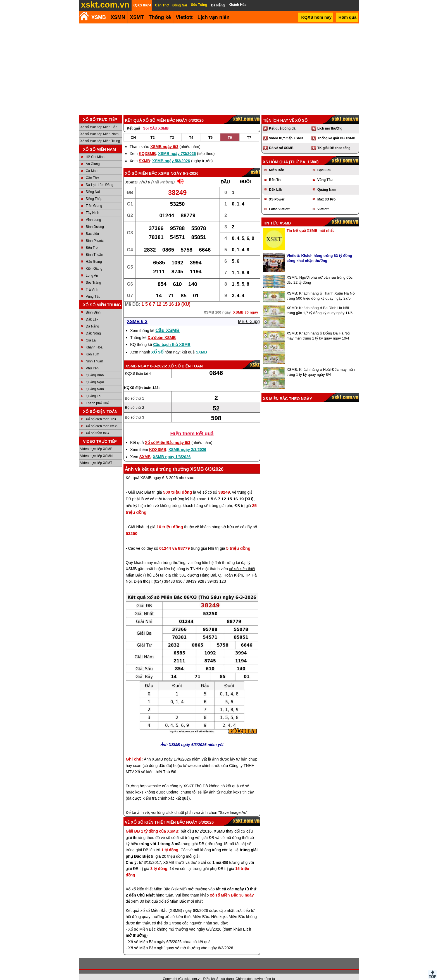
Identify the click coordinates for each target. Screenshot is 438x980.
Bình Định (93, 305)
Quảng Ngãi (95, 375)
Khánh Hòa (94, 340)
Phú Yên (92, 361)
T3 (172, 130)
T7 (249, 130)
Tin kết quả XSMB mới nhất (310, 223)
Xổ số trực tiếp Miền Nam (99, 126)
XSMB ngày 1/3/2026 (172, 449)
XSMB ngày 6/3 (164, 139)
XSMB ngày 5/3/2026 (171, 153)
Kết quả (133, 121)
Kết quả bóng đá (282, 121)
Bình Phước (95, 233)
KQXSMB (147, 146)
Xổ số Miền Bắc (141, 166)
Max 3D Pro (326, 192)
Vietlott (323, 202)
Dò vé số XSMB (281, 140)
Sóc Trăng (93, 275)
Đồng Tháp (94, 191)
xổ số (158, 344)
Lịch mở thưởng (330, 121)
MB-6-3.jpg (249, 314)
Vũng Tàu (93, 289)
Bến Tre (92, 240)
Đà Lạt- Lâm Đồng (100, 177)
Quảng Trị (93, 389)
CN (133, 130)
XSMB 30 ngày (246, 305)
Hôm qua (347, 17)
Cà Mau (92, 163)
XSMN (118, 17)
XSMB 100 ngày (217, 305)
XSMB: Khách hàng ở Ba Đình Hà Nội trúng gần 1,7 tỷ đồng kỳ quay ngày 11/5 (320, 303)
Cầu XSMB (168, 323)
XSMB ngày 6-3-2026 (178, 166)
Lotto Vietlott (279, 202)
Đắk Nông (93, 326)
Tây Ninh (92, 205)
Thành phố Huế (97, 396)
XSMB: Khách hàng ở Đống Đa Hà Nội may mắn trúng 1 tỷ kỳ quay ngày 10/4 (318, 328)
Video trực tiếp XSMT (96, 455)
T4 (191, 130)
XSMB (99, 17)
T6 (230, 130)
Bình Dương (95, 219)
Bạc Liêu (92, 226)
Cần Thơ (92, 170)
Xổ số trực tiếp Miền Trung (100, 133)
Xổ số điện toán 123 (101, 412)
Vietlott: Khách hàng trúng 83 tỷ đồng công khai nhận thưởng (319, 251)
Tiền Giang (94, 198)
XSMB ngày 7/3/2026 (177, 146)
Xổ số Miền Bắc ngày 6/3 (168, 435)
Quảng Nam (95, 382)
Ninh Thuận (94, 354)
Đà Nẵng (92, 319)
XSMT (137, 17)
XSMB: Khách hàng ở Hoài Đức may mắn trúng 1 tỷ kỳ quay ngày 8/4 (321, 364)
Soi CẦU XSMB (156, 121)
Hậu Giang (94, 254)
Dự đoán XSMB (162, 330)
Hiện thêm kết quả (192, 426)
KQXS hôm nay (316, 17)
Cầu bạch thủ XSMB (172, 337)
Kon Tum (92, 347)
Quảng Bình (95, 368)
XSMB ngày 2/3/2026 (187, 442)
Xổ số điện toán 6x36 (102, 419)
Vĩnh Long (93, 212)
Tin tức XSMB (277, 216)
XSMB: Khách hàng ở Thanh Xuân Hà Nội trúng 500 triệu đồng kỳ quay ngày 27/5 (321, 288)
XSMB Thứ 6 (138, 174)
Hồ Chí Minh (95, 149)
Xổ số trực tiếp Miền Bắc (99, 119)
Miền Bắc (276, 162)
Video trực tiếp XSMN (96, 448)
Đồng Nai (93, 184)
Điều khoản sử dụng (219, 971)
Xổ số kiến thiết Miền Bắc (158, 815)
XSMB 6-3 (137, 314)
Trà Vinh (92, 282)
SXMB (144, 153)
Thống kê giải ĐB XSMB (336, 131)
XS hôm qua (275, 154)
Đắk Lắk (92, 312)
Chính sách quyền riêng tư (255, 971)
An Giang (93, 156)
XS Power (277, 192)
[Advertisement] (219, 65)
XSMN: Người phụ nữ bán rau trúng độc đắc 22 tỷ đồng (320, 272)
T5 (210, 130)
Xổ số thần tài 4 (97, 426)
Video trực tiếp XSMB (96, 441)
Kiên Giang (94, 261)
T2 (153, 130)
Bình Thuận (94, 247)
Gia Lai (91, 333)
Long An (92, 268)
